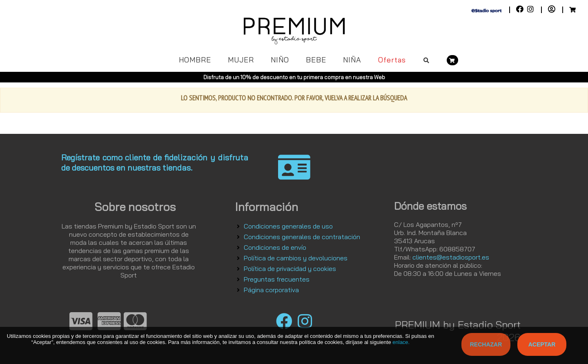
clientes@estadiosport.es (451, 257)
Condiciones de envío (275, 247)
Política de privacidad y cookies (290, 269)
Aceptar (542, 344)
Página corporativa (271, 290)
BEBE (316, 60)
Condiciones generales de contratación (302, 237)
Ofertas (392, 60)
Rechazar (486, 344)
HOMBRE (195, 60)
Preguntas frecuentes (277, 279)
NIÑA (352, 60)
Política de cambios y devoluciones (296, 258)
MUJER (241, 60)
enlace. (401, 342)
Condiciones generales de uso (288, 226)
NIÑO (280, 60)
